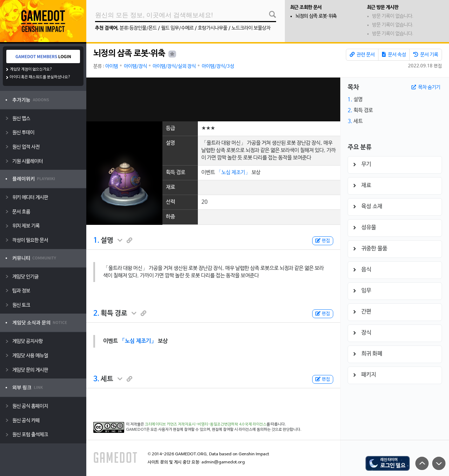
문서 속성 (394, 55)
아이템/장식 (135, 66)
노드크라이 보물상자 (251, 28)
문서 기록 (426, 55)
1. (96, 241)
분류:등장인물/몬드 (138, 28)
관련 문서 (362, 55)
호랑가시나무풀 (213, 28)
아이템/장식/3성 (218, 66)
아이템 (112, 66)
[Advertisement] (213, 99)
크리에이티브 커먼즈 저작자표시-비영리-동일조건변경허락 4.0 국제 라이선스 (206, 424)
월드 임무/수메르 (177, 28)
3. (96, 379)
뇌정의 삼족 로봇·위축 (316, 16)
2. (96, 314)
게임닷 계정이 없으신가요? (31, 69)
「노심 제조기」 (233, 173)
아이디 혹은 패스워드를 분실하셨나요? (40, 77)
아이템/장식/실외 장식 (174, 66)
